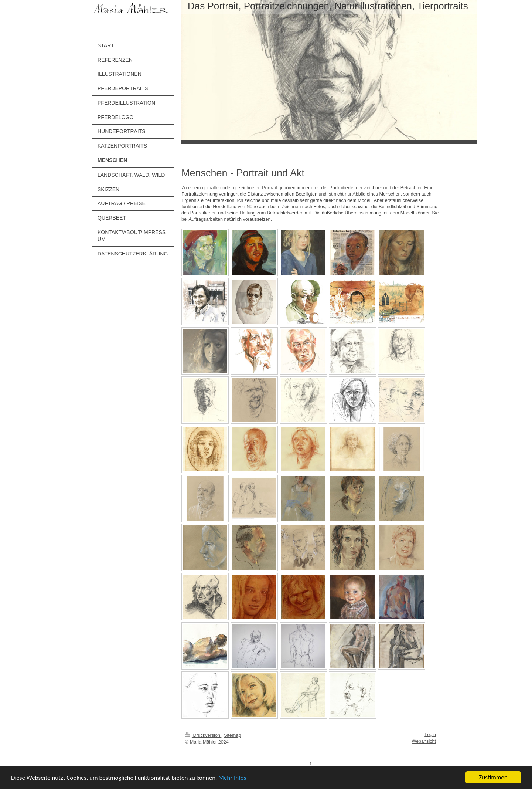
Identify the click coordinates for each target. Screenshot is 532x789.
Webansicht (424, 741)
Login (430, 735)
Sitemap (232, 735)
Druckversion (203, 735)
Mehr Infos (232, 778)
